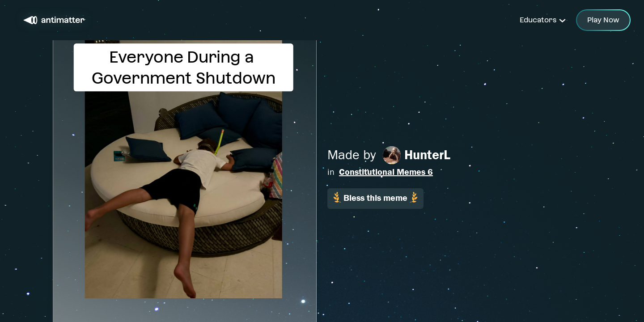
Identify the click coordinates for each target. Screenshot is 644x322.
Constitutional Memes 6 (386, 172)
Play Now (603, 20)
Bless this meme (375, 197)
